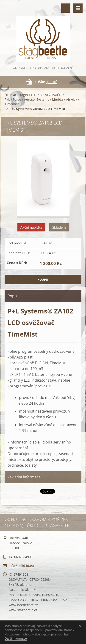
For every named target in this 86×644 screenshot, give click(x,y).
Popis (12, 296)
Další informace (16, 638)
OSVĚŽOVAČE (51, 95)
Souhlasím (81, 626)
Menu (78, 8)
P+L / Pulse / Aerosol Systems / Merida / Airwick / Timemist (42, 102)
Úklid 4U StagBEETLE (20, 95)
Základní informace (24, 477)
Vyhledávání (66, 8)
